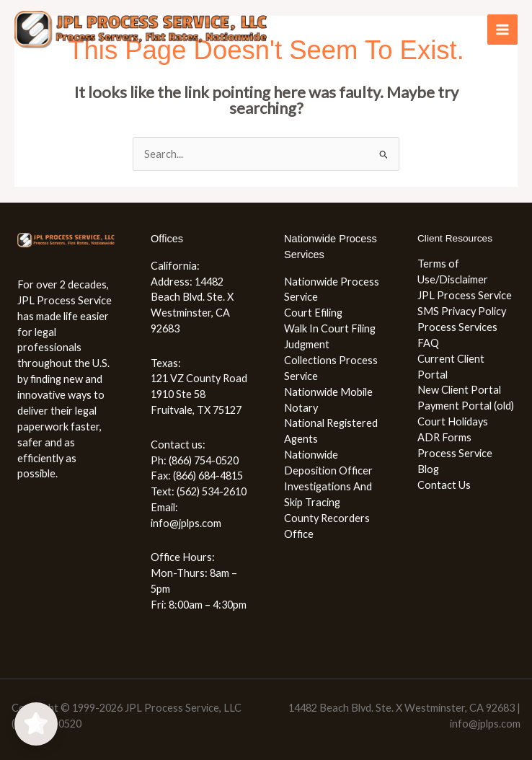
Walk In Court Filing (330, 328)
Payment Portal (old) (466, 406)
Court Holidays (453, 421)
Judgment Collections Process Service (331, 360)
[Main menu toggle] (502, 30)
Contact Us (444, 485)
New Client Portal (459, 390)
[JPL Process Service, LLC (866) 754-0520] (141, 30)
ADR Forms (444, 437)
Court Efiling (313, 313)
